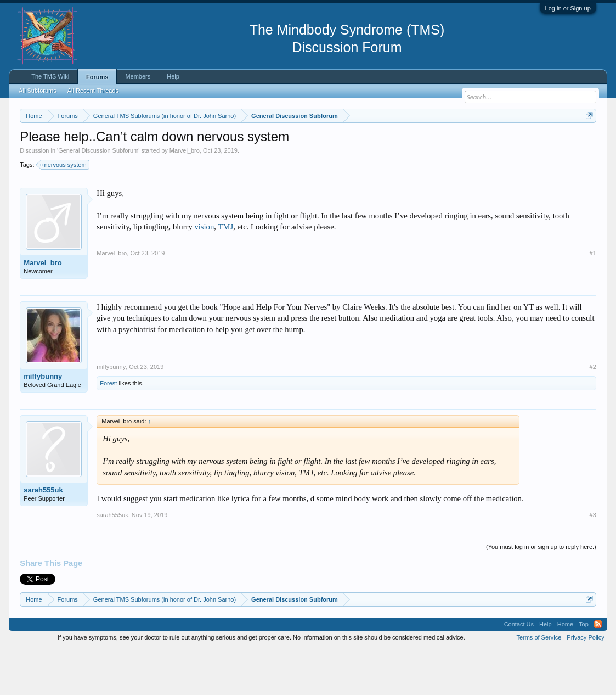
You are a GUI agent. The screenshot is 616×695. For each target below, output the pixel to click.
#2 (593, 412)
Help (173, 76)
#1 (593, 298)
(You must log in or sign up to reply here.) (541, 592)
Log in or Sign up (568, 8)
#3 (593, 560)
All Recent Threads (93, 91)
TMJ (226, 272)
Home (565, 669)
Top (584, 669)
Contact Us (519, 669)
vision (204, 272)
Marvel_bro (185, 195)
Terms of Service (539, 683)
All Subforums (37, 91)
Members (138, 76)
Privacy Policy (585, 683)
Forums (97, 77)
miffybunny (43, 421)
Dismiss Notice (587, 141)
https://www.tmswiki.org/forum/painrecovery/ (120, 154)
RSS (598, 669)
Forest (108, 428)
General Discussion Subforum (98, 195)
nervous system (64, 210)
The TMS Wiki (50, 76)
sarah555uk (43, 535)
